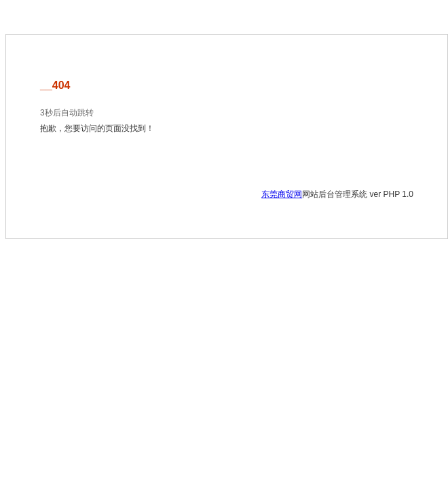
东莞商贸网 (282, 194)
